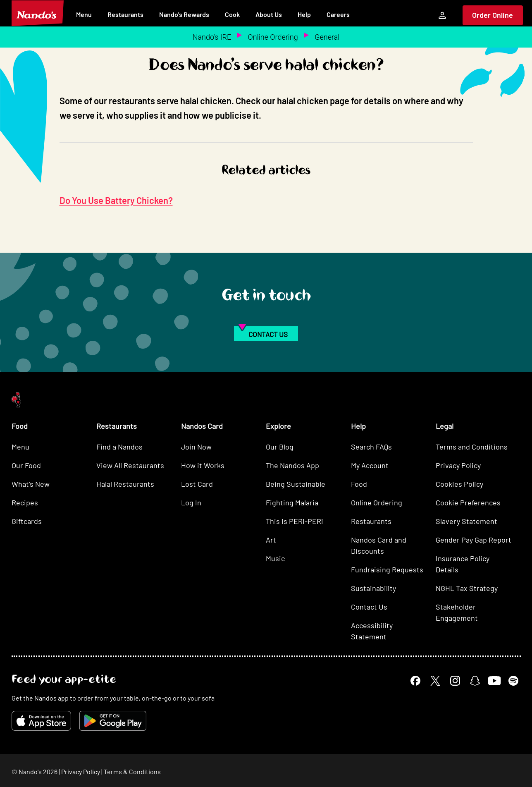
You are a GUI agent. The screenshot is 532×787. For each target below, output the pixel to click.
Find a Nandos (119, 447)
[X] (435, 681)
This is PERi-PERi (295, 521)
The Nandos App (292, 465)
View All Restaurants (130, 465)
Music (275, 558)
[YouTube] (494, 681)
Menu (84, 14)
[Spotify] (513, 681)
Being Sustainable (296, 484)
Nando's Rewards (184, 14)
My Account (370, 465)
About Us (269, 14)
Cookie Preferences (468, 502)
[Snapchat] (475, 681)
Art (271, 540)
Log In (191, 502)
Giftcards (27, 521)
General (327, 37)
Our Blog (280, 447)
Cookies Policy (459, 484)
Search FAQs (371, 447)
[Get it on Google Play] (113, 721)
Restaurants (125, 14)
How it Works (203, 465)
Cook (232, 14)
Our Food (26, 465)
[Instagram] (455, 681)
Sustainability (373, 588)
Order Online (493, 15)
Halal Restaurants (125, 484)
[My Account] (442, 15)
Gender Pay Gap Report (474, 540)
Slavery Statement (466, 521)
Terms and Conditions (472, 447)
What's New (31, 484)
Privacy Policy (458, 465)
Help (304, 14)
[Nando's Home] (38, 13)
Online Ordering (273, 37)
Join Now (196, 447)
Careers (338, 14)
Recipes (25, 502)
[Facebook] (415, 681)
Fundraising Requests (387, 569)
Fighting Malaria (292, 502)
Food (359, 484)
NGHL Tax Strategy (467, 588)
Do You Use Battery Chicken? (116, 200)
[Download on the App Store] (41, 721)
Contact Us (369, 607)
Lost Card (197, 484)
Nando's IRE (212, 37)
